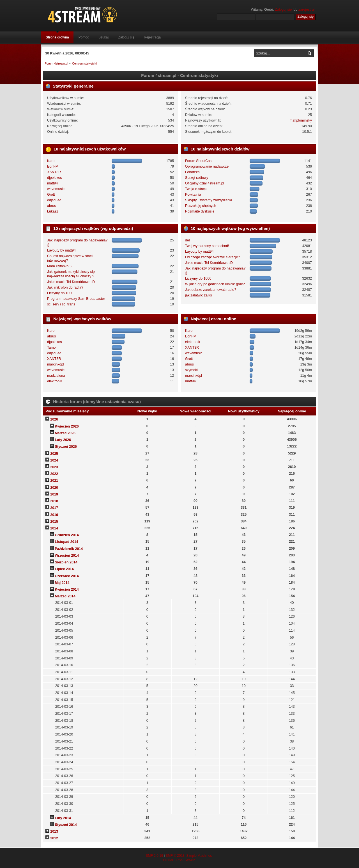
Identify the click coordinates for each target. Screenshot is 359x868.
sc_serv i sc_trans (61, 304)
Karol (51, 161)
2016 (54, 515)
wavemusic (56, 189)
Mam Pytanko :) (59, 266)
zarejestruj (307, 10)
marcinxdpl (56, 364)
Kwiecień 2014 (67, 590)
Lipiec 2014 (64, 569)
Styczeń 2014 (66, 825)
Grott (51, 195)
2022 (54, 474)
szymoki (191, 370)
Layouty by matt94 (61, 250)
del (187, 240)
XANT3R (54, 172)
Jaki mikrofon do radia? (65, 287)
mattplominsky (301, 120)
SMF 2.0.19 (154, 856)
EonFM (53, 166)
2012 (54, 838)
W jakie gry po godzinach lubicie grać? (215, 284)
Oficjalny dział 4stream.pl (205, 183)
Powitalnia (193, 195)
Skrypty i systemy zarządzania (209, 200)
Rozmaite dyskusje (200, 211)
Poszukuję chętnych (201, 206)
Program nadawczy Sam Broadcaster (76, 299)
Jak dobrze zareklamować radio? (211, 290)
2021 (54, 481)
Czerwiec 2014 (67, 576)
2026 (54, 419)
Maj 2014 (62, 583)
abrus (51, 206)
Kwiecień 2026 (67, 426)
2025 (54, 454)
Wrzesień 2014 (67, 556)
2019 (54, 494)
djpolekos (55, 178)
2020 (54, 488)
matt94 (52, 183)
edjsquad (54, 200)
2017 (54, 508)
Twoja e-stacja (196, 189)
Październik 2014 (69, 549)
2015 (54, 522)
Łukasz (53, 211)
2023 (54, 467)
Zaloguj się (283, 10)
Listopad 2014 (66, 542)
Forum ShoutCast (199, 161)
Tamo (51, 348)
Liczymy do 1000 (60, 293)
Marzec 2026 (65, 433)
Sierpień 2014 (66, 562)
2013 (54, 832)
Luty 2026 (63, 440)
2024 (54, 460)
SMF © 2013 (175, 856)
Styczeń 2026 (66, 447)
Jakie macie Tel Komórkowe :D (71, 282)
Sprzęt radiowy (197, 178)
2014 (54, 528)
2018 (54, 501)
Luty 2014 (63, 818)
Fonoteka (192, 172)
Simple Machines (199, 856)
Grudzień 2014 (67, 535)
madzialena (56, 376)
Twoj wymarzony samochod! (207, 246)
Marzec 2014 (65, 596)
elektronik (55, 381)
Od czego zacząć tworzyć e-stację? (212, 257)
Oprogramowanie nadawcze (207, 166)
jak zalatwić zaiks (199, 295)
